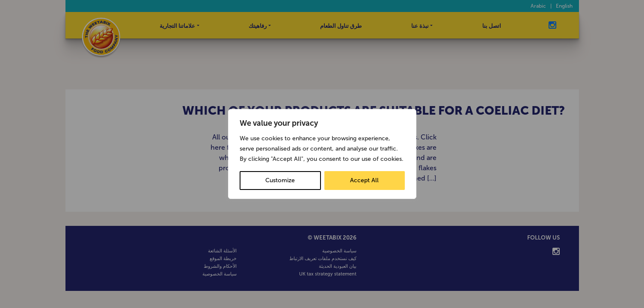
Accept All (364, 180)
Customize (280, 180)
